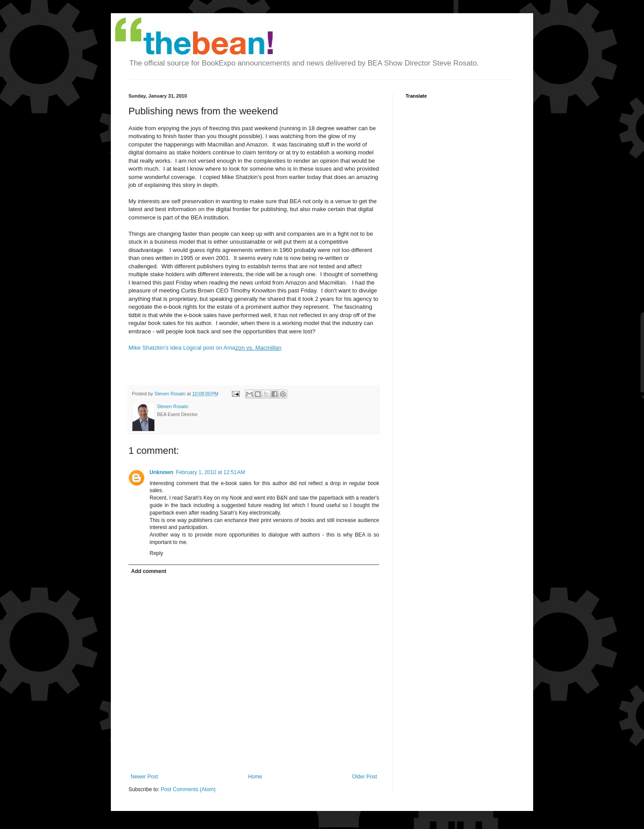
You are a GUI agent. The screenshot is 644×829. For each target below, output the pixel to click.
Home (255, 777)
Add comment (149, 571)
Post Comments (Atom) (188, 789)
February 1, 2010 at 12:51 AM (210, 472)
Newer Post (144, 777)
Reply (156, 553)
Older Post (364, 777)
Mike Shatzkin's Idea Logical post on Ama (205, 348)
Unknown (161, 472)
